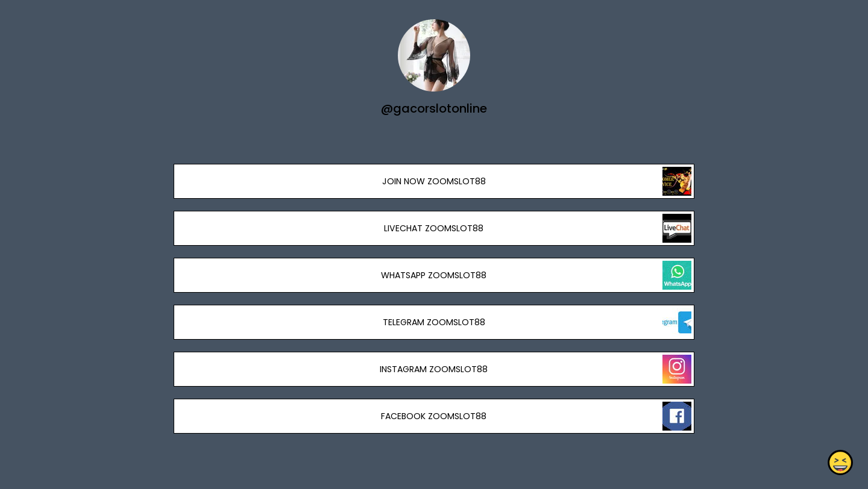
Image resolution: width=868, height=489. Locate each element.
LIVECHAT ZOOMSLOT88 (434, 228)
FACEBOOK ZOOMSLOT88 (434, 416)
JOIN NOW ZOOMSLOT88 (434, 181)
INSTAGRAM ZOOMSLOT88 (434, 369)
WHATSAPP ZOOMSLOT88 (434, 275)
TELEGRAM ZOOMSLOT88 (434, 322)
